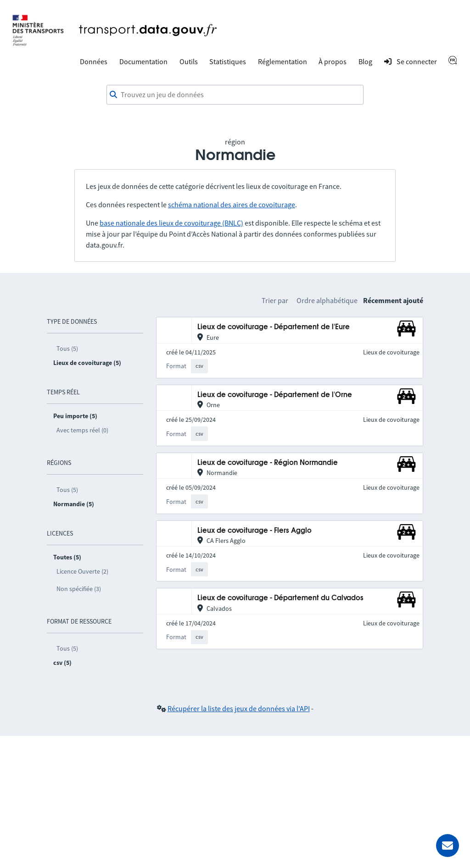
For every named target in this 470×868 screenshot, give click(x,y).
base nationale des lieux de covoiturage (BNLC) (171, 223)
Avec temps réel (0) (82, 430)
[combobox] (235, 95)
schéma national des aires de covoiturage (232, 205)
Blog (365, 61)
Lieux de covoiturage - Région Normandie (268, 463)
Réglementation (283, 61)
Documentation (143, 61)
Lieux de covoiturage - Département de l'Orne (275, 395)
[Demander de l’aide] (448, 846)
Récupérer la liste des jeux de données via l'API (239, 708)
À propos (333, 61)
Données (94, 61)
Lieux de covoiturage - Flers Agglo (255, 531)
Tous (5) (67, 348)
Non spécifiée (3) (79, 589)
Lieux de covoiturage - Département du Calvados (280, 598)
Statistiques (228, 61)
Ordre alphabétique (327, 300)
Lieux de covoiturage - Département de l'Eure (274, 327)
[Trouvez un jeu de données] (235, 95)
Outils (189, 61)
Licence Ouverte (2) (82, 571)
